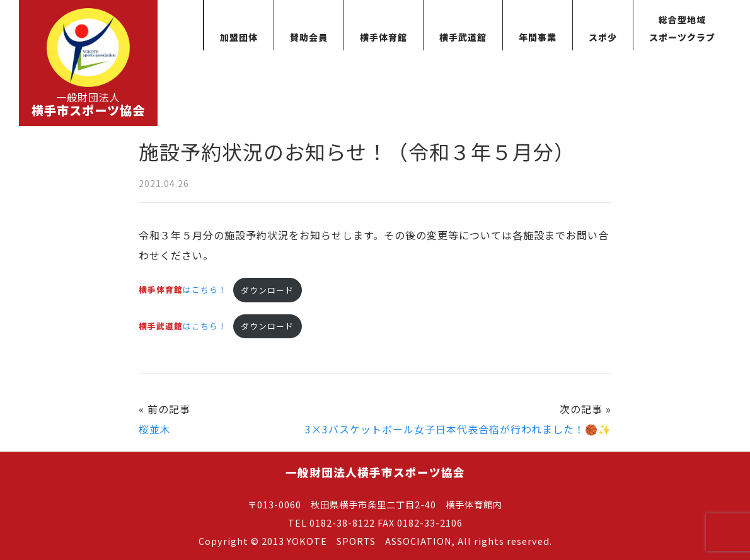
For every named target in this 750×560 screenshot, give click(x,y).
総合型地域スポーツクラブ (682, 28)
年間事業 (538, 37)
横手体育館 (384, 37)
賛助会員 (309, 37)
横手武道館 (463, 37)
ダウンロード (267, 290)
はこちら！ (183, 290)
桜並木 (155, 429)
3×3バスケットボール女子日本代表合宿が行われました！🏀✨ (458, 429)
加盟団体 (239, 37)
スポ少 (603, 37)
